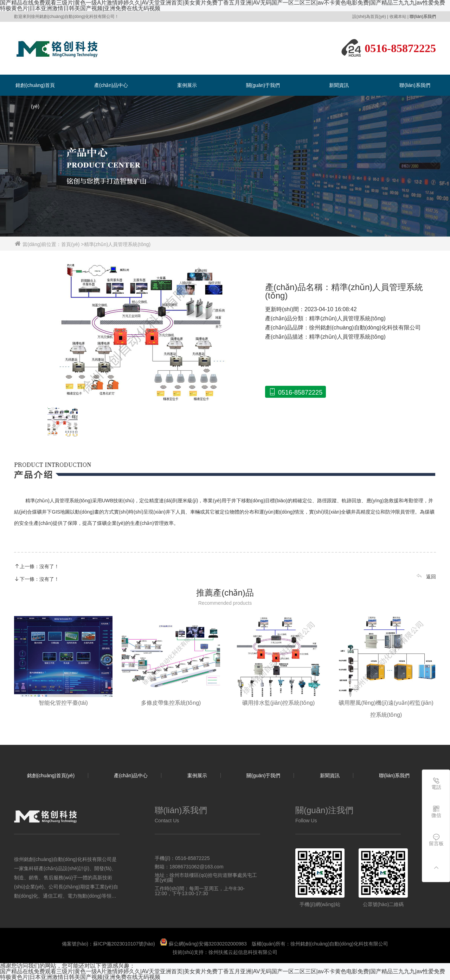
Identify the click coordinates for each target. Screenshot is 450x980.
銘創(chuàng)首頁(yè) (51, 775)
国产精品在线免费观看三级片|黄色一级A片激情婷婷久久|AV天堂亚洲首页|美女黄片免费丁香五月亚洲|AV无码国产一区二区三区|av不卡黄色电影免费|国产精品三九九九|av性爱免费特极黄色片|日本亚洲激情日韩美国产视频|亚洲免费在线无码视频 (223, 974)
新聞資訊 (339, 85)
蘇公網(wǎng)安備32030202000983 (208, 944)
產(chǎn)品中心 (111, 85)
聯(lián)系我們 (423, 17)
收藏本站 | (399, 17)
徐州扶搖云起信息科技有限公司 (243, 952)
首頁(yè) (70, 244)
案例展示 (187, 85)
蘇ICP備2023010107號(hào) (124, 944)
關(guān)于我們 (263, 85)
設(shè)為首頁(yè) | (370, 17)
